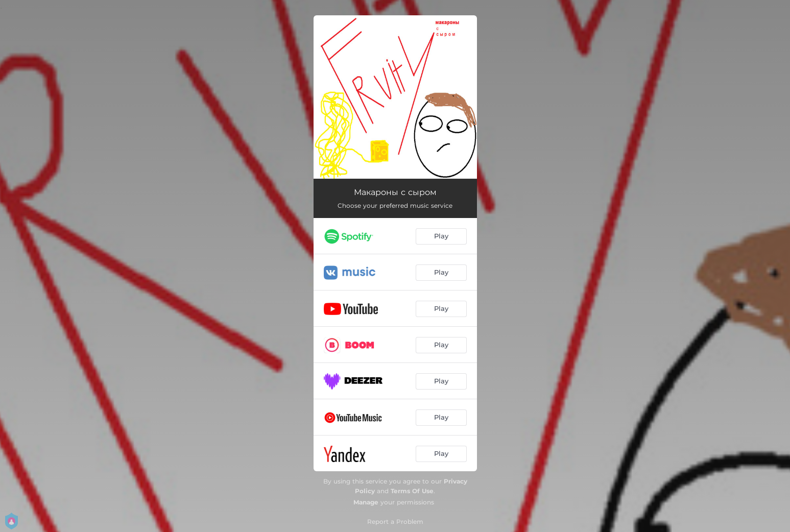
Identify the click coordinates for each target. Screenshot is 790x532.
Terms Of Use (412, 491)
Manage (366, 502)
